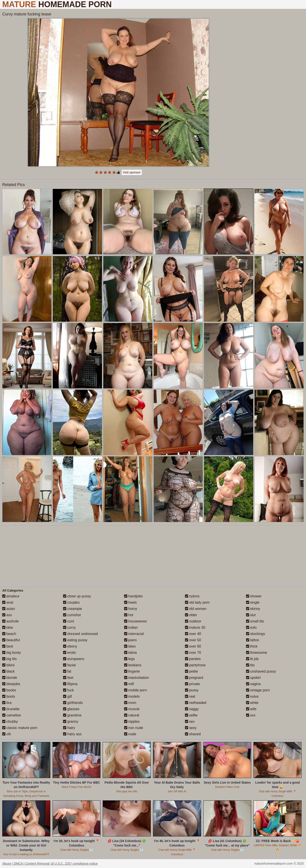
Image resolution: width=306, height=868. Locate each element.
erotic (70, 653)
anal (8, 602)
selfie (191, 715)
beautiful (11, 640)
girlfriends (73, 703)
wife (251, 709)
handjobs (133, 596)
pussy (192, 690)
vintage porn (258, 690)
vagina (253, 684)
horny (131, 609)
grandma (72, 715)
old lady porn (197, 602)
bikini (8, 665)
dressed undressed (80, 634)
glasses (71, 709)
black (8, 671)
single (253, 602)
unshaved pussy (261, 671)
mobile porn (136, 690)
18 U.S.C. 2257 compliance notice (74, 864)
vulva (252, 696)
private (192, 684)
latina (131, 653)
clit (6, 734)
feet (68, 678)
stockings (256, 634)
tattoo (253, 640)
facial (69, 665)
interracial (134, 634)
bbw (8, 627)
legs (130, 659)
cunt (69, 621)
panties (193, 659)
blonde (10, 678)
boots (9, 696)
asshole (11, 621)
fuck (68, 690)
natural (132, 715)
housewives (136, 621)
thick (252, 646)
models (132, 696)
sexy (191, 728)
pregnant (194, 678)
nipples (132, 722)
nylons (192, 596)
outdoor (193, 621)
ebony (70, 646)
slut (251, 615)
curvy (69, 627)
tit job (252, 659)
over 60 (193, 646)
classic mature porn (20, 728)
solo (251, 627)
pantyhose (195, 665)
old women (196, 609)
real (190, 696)
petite (191, 671)
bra (7, 703)
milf (129, 684)
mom (130, 703)
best (8, 646)
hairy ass (72, 734)
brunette (11, 709)
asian (9, 609)
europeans (74, 659)
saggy (192, 709)
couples (71, 602)
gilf (67, 696)
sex (190, 722)
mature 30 (195, 627)
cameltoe (12, 715)
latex (130, 646)
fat (67, 671)
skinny (253, 609)
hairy (69, 728)
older (191, 615)
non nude (134, 728)
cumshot (72, 615)
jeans (131, 640)
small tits (255, 621)
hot (129, 615)
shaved (193, 734)
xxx (251, 715)
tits (250, 665)
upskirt (253, 678)
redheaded (196, 703)
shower (254, 596)
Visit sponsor (132, 172)
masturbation (137, 678)
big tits (10, 659)
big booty (12, 653)
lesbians (133, 665)
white (252, 703)
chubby (10, 722)
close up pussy (77, 596)
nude (130, 734)
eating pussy (75, 640)
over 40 (193, 634)
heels (131, 602)
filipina (70, 684)
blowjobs (11, 684)
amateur (11, 596)
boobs (9, 690)
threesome (257, 653)
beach (9, 634)
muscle (132, 709)
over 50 (193, 640)
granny (71, 722)
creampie (72, 609)
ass (7, 615)
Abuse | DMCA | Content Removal (26, 864)
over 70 (193, 653)
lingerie (132, 671)
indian (131, 627)
